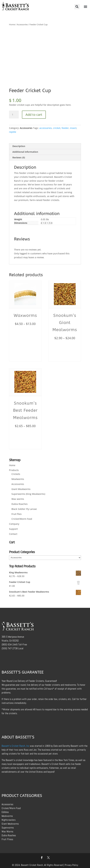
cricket (57, 128)
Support (13, 529)
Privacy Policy (71, 865)
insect (73, 128)
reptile (13, 132)
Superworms (8, 828)
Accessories (22, 24)
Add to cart (34, 115)
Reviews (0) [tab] (19, 157)
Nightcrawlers (9, 820)
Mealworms (18, 479)
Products (14, 470)
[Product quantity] (14, 115)
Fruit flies (17, 514)
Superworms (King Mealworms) (28, 494)
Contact (13, 534)
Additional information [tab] (25, 152)
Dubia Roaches (20, 504)
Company (14, 524)
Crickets (16, 474)
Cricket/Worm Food (22, 519)
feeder (65, 128)
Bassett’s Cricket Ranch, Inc (15, 746)
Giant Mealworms (21, 489)
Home (12, 24)
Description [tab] (19, 146)
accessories (46, 128)
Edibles (5, 812)
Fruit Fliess (7, 839)
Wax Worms (7, 831)
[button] (77, 7)
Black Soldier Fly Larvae (24, 509)
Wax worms (18, 499)
